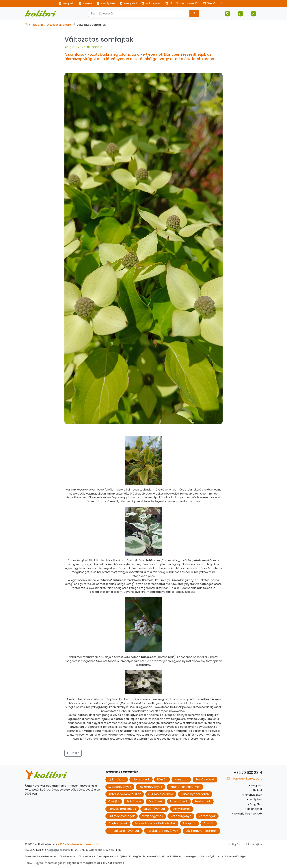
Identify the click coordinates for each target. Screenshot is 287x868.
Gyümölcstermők (161, 794)
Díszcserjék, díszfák (60, 25)
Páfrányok (134, 801)
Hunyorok (181, 779)
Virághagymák (153, 816)
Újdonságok (117, 779)
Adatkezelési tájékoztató (83, 844)
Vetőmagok (207, 816)
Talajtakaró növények (163, 831)
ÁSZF (61, 844)
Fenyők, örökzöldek (122, 809)
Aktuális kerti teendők (182, 3)
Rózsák (162, 779)
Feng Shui (128, 3)
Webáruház (214, 3)
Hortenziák (203, 801)
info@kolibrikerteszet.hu (245, 779)
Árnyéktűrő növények (124, 831)
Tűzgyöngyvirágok (122, 816)
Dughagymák (118, 823)
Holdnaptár (151, 3)
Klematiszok (141, 779)
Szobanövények (120, 787)
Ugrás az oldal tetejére (246, 844)
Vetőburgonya (181, 816)
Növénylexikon (252, 795)
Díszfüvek (156, 801)
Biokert (85, 3)
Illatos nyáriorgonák (195, 794)
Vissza (73, 753)
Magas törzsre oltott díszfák (155, 823)
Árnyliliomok (182, 809)
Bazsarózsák (179, 801)
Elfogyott (189, 823)
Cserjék (114, 801)
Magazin (67, 3)
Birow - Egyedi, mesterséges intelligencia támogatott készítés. (75, 863)
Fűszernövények (150, 787)
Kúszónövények (154, 809)
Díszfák (209, 823)
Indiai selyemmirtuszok (125, 794)
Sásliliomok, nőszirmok (202, 831)
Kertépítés (106, 3)
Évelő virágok (205, 779)
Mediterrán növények (185, 787)
